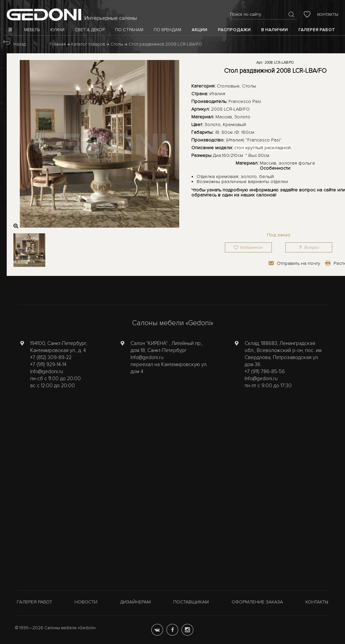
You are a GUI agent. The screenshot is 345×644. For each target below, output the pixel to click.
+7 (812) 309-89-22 (51, 357)
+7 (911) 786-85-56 (265, 371)
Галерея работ (34, 602)
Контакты (328, 15)
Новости (86, 602)
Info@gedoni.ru (47, 371)
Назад (20, 44)
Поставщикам (191, 602)
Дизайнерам (135, 602)
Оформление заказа (257, 602)
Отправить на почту (299, 263)
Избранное (251, 248)
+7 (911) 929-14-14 (48, 364)
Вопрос (312, 248)
